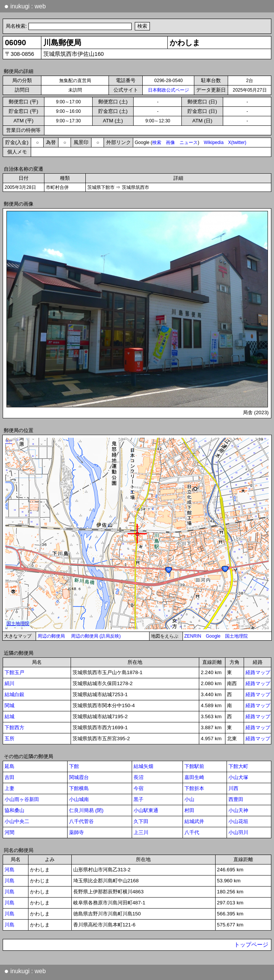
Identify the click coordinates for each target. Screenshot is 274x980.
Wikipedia (214, 142)
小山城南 (79, 799)
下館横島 (79, 788)
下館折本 (194, 788)
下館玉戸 (14, 672)
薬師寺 (76, 832)
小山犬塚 (238, 777)
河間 (9, 832)
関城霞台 (79, 777)
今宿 (139, 788)
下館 (74, 766)
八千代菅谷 (81, 821)
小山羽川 (238, 832)
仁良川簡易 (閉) (86, 810)
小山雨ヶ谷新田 (22, 799)
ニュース (189, 142)
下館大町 (238, 766)
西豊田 (236, 799)
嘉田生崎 (194, 777)
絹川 (9, 683)
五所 (9, 739)
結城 (9, 716)
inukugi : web (25, 6)
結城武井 (194, 821)
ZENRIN (193, 636)
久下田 (141, 821)
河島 (9, 870)
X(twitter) (237, 142)
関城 (9, 705)
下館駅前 (194, 766)
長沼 (139, 777)
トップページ (251, 945)
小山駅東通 (146, 810)
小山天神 (238, 810)
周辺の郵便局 (51, 636)
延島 (9, 766)
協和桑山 (14, 810)
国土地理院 (236, 636)
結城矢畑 (143, 766)
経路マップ (258, 672)
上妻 (9, 788)
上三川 (141, 832)
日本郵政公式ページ (168, 90)
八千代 (192, 832)
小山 (189, 799)
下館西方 (14, 727)
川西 (233, 788)
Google (213, 636)
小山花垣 (238, 821)
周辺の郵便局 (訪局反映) (96, 636)
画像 (170, 142)
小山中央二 (17, 821)
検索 (157, 142)
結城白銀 (14, 694)
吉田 (9, 777)
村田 (189, 810)
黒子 (139, 799)
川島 (9, 881)
